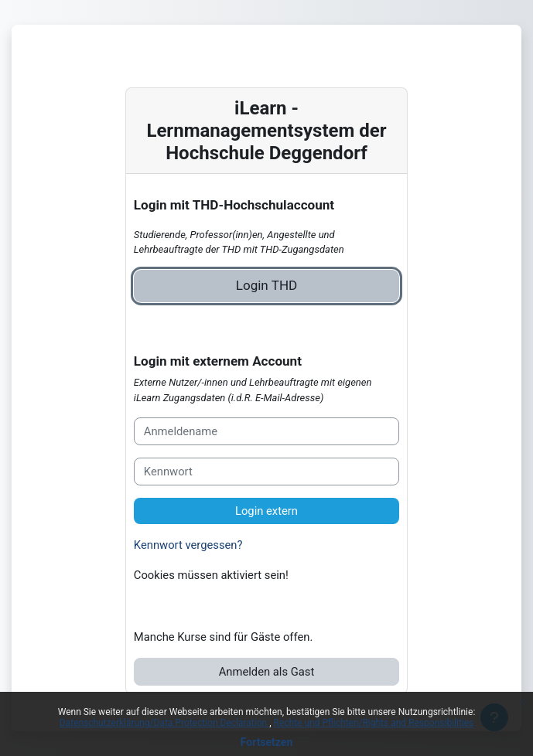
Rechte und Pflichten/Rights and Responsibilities (374, 723)
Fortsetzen (267, 742)
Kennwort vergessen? (188, 545)
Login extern (266, 511)
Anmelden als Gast (267, 672)
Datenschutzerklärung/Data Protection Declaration (164, 723)
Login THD (267, 285)
